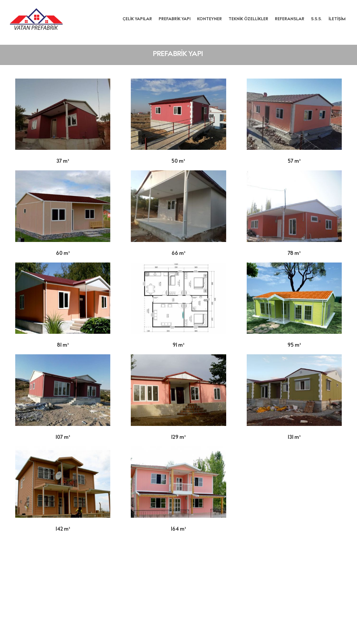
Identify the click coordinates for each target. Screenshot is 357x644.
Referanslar (290, 19)
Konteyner (209, 19)
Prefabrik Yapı (175, 19)
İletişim (337, 19)
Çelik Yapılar (137, 19)
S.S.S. (316, 19)
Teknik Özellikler (248, 19)
